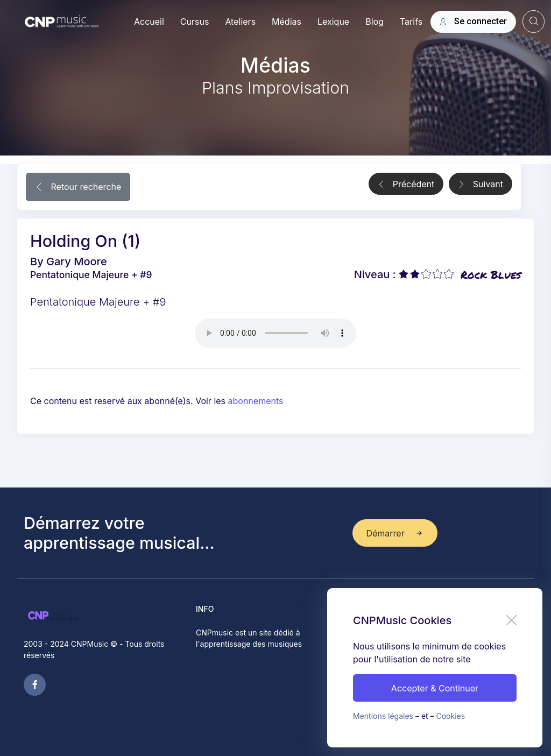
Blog (375, 22)
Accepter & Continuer (435, 688)
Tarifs (411, 22)
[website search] (534, 21)
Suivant (481, 185)
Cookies (451, 716)
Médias (287, 22)
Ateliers (240, 22)
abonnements (256, 401)
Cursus (195, 22)
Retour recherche (78, 188)
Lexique (333, 22)
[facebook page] (35, 685)
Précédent (406, 185)
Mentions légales (383, 716)
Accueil (149, 22)
